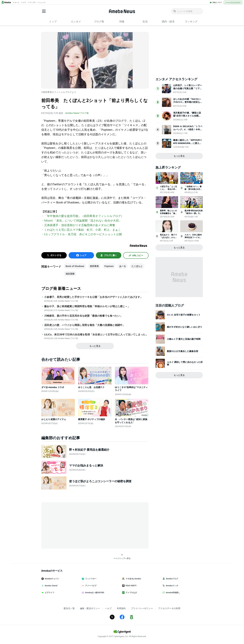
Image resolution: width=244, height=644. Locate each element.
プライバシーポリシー (142, 608)
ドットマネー (90, 579)
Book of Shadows (75, 266)
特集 (122, 21)
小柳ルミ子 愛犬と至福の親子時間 (184, 339)
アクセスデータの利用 (169, 608)
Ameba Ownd (51, 586)
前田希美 (94, 266)
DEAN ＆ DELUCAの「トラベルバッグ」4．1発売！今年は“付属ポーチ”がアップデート (188, 131)
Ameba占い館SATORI (94, 593)
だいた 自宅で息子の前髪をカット (184, 315)
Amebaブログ (172, 579)
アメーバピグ (90, 586)
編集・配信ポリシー (90, 608)
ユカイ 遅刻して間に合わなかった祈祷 (185, 363)
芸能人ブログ (217, 2)
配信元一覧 (69, 608)
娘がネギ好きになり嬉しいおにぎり (185, 327)
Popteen (109, 266)
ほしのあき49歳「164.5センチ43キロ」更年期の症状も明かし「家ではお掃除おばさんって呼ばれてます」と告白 (188, 104)
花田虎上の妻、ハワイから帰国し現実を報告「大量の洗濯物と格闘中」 (85, 325)
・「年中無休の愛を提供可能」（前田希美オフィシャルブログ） (82, 216)
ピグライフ (49, 593)
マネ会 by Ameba (133, 579)
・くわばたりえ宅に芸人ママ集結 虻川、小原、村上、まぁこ (81, 230)
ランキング (191, 21)
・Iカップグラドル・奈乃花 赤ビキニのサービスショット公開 (82, 234)
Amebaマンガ (172, 586)
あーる (123, 266)
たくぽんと (137, 266)
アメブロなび (131, 593)
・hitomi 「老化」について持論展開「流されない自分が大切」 (81, 220)
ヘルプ (108, 608)
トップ (53, 21)
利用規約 (121, 608)
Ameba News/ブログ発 (77, 113)
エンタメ (76, 21)
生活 (145, 21)
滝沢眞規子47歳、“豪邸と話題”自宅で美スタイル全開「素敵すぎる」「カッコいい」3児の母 (187, 117)
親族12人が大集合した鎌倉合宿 (182, 351)
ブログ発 (99, 21)
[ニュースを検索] (187, 11)
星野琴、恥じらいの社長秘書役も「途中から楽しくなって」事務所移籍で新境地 (168, 215)
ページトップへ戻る (122, 557)
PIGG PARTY (131, 586)
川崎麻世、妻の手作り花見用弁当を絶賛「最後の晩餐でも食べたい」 (83, 316)
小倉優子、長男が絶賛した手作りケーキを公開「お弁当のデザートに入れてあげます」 (93, 297)
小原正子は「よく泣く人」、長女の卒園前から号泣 (168, 189)
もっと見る (95, 346)
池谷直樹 (70, 274)
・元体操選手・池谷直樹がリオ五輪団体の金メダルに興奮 (78, 225)
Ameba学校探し (173, 593)
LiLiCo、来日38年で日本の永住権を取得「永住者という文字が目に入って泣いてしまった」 (96, 335)
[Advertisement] (70, 525)
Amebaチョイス (51, 579)
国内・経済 (168, 21)
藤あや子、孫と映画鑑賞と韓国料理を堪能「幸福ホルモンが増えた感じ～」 (87, 306)
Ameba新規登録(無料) (233, 2)
